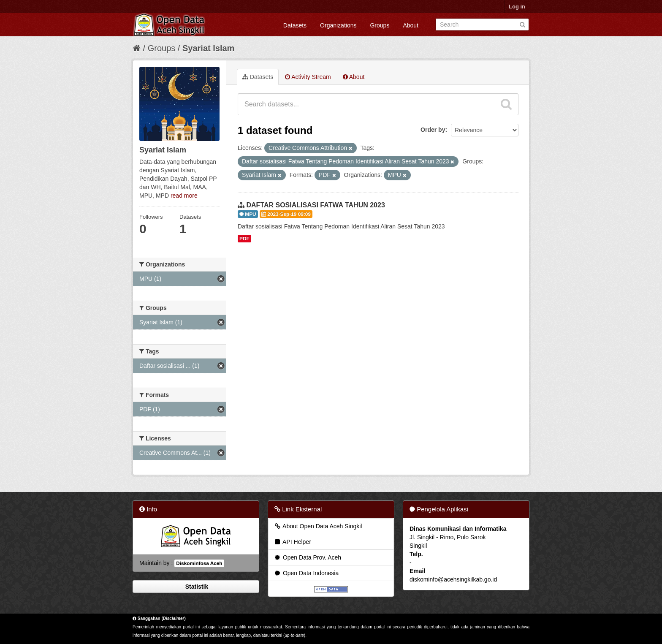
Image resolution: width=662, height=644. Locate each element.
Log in (517, 7)
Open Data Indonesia (306, 573)
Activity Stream (308, 77)
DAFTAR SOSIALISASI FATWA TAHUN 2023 (315, 205)
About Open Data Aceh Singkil (318, 526)
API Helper (292, 542)
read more (184, 196)
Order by (433, 130)
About (411, 25)
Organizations (338, 25)
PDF (244, 239)
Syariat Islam (208, 48)
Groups (380, 25)
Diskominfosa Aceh (199, 563)
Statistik (196, 587)
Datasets (295, 25)
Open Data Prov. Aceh (307, 557)
